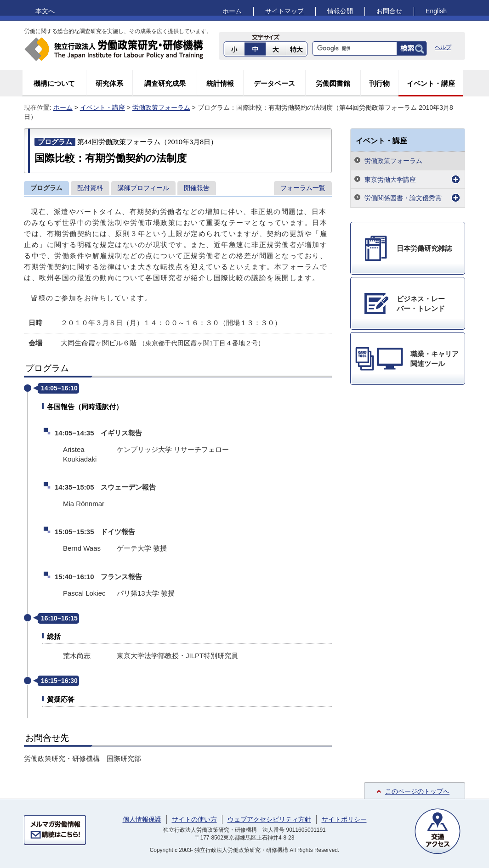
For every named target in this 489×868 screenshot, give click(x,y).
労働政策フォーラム (161, 107)
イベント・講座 (431, 83)
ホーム (232, 11)
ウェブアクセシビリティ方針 (269, 819)
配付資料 (90, 188)
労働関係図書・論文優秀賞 (403, 198)
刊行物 (379, 83)
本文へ (45, 11)
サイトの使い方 (194, 819)
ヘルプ (443, 47)
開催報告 (197, 188)
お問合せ (389, 11)
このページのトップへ (417, 791)
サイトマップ (284, 11)
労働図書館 (333, 83)
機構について (54, 83)
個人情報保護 (142, 819)
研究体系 (109, 83)
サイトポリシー (344, 819)
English (436, 11)
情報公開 (340, 11)
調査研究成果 (165, 83)
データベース (274, 83)
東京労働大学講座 (390, 180)
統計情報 (220, 83)
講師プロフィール (143, 188)
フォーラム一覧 (303, 188)
